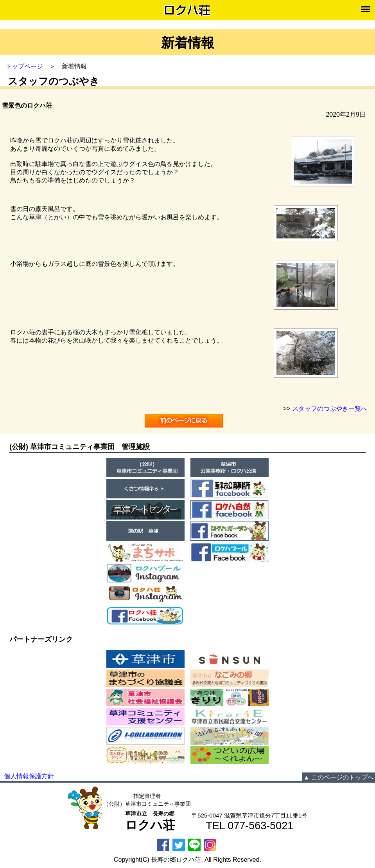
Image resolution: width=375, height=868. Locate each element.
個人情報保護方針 (29, 776)
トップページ (24, 66)
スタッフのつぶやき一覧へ (330, 409)
